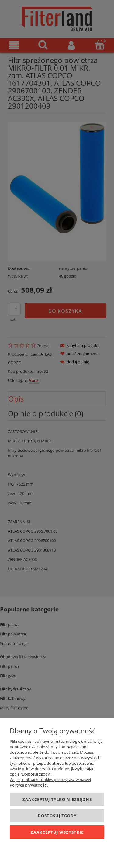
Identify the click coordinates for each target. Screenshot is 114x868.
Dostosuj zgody (57, 816)
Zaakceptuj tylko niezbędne (57, 799)
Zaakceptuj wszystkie (57, 832)
